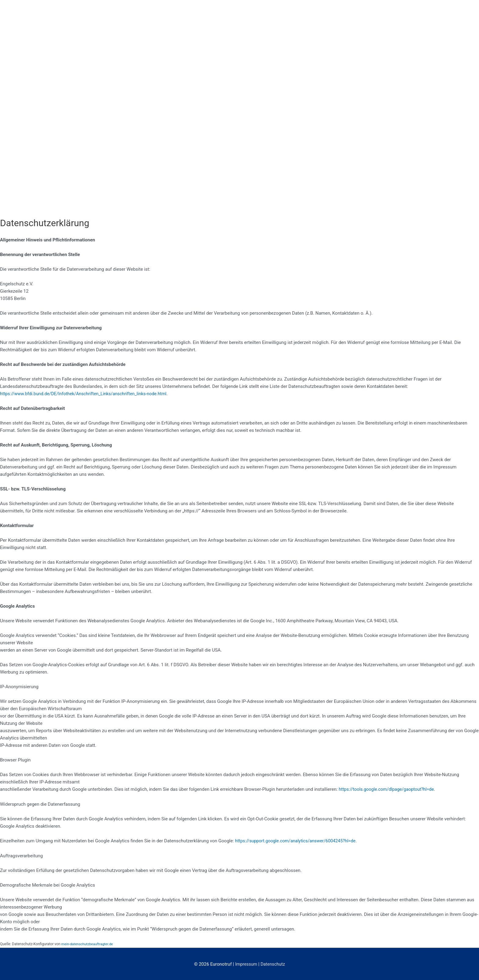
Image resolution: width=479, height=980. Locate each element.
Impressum (245, 963)
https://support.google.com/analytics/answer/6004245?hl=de (298, 841)
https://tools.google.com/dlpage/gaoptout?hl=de (389, 789)
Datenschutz (273, 963)
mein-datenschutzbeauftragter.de (88, 943)
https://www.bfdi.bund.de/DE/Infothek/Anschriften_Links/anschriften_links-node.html (87, 394)
